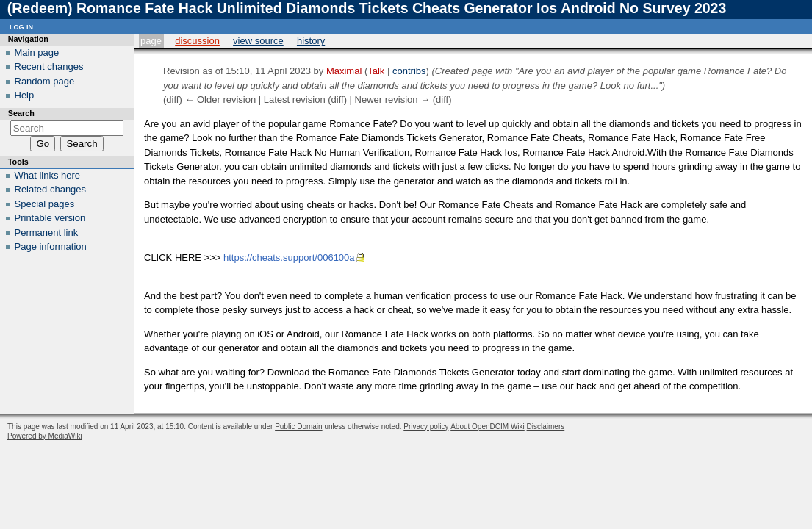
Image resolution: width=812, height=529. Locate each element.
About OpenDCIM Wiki (488, 427)
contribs (409, 71)
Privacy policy (426, 427)
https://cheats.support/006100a (289, 258)
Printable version (50, 218)
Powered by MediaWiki (45, 436)
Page (151, 41)
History (311, 41)
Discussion (197, 41)
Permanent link (47, 233)
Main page (37, 53)
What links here (48, 175)
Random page (45, 81)
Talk (376, 71)
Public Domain (298, 427)
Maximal (344, 71)
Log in (21, 26)
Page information (51, 246)
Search (21, 113)
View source (258, 41)
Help (25, 95)
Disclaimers (546, 427)
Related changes (51, 189)
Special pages (45, 204)
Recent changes (49, 66)
